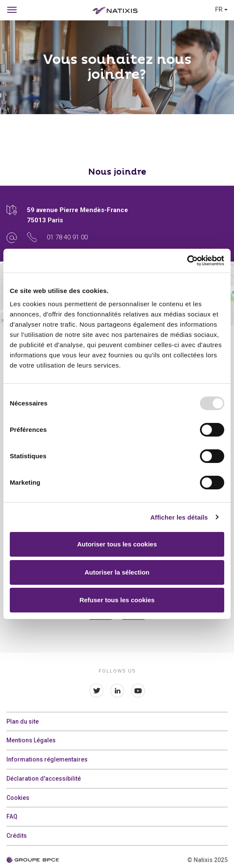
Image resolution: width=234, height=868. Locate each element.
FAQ (12, 816)
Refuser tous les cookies (117, 600)
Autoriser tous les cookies (117, 544)
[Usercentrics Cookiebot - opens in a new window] (187, 261)
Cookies (18, 798)
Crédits (17, 836)
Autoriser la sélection (117, 572)
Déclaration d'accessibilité (44, 779)
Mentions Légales (31, 740)
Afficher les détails (179, 517)
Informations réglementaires (47, 759)
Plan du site (23, 721)
